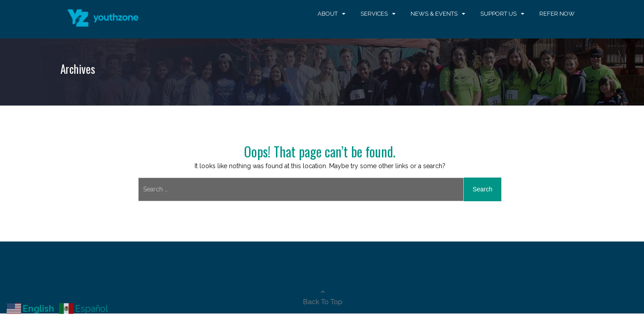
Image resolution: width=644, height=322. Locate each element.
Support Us (498, 14)
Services (374, 14)
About (328, 14)
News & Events (434, 14)
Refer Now (557, 14)
